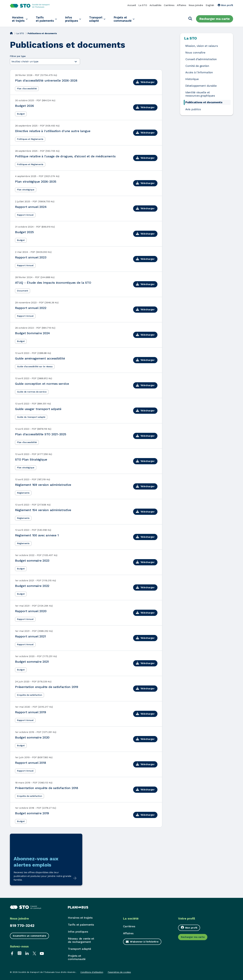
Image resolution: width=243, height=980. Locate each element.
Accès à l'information (199, 72)
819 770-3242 (22, 926)
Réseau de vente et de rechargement (81, 940)
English (210, 5)
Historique (192, 79)
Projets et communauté (129, 19)
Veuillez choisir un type (44, 61)
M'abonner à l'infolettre (144, 942)
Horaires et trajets (19, 19)
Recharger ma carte (215, 19)
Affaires (181, 5)
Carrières (169, 5)
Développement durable (201, 86)
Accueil (132, 5)
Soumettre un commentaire (29, 936)
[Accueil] (11, 33)
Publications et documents (204, 102)
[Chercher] (190, 19)
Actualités (156, 5)
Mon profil (225, 5)
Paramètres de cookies (119, 972)
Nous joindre (196, 5)
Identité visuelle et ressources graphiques (200, 94)
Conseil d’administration (201, 59)
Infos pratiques (75, 19)
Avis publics (193, 109)
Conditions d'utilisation (92, 972)
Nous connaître (195, 53)
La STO (143, 5)
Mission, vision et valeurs (202, 46)
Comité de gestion (197, 66)
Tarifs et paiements (47, 19)
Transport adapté (101, 19)
